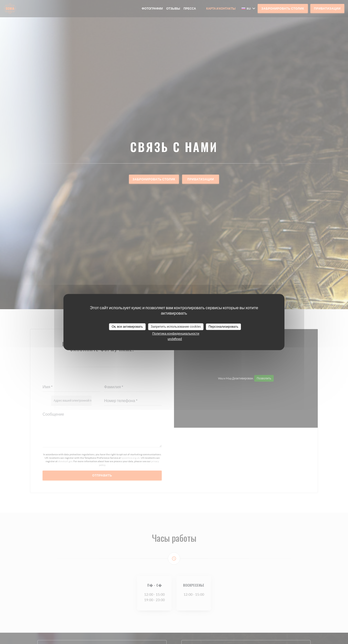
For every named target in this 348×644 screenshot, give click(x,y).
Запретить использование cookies (176, 326)
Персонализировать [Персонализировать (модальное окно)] (223, 326)
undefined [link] (175, 339)
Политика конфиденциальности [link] (176, 333)
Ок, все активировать (127, 326)
